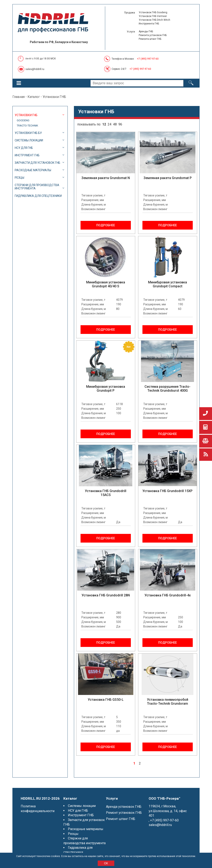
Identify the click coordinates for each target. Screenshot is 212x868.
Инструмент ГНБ (27, 155)
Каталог (34, 97)
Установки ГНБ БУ (28, 133)
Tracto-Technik (27, 126)
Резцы (19, 178)
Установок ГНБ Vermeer (153, 16)
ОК (106, 863)
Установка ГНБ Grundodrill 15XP (167, 491)
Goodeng (23, 120)
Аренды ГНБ (146, 31)
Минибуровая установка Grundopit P (106, 389)
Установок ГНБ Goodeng (153, 12)
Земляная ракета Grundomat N (106, 178)
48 (115, 124)
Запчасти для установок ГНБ (37, 163)
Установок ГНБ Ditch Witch (154, 20)
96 (120, 124)
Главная (19, 97)
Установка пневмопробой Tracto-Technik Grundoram (168, 702)
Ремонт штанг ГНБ (121, 819)
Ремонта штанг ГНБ (150, 39)
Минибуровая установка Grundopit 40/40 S (106, 284)
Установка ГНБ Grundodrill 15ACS (106, 493)
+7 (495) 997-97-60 (148, 59)
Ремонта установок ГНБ (153, 35)
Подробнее (106, 225)
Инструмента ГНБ (149, 24)
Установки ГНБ (26, 115)
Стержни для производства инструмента (37, 187)
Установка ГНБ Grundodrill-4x (168, 595)
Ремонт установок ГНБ (124, 813)
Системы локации (29, 140)
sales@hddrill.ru (35, 69)
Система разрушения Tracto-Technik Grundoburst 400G (167, 389)
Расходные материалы (33, 170)
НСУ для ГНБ (24, 148)
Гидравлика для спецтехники (38, 196)
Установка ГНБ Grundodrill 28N (106, 595)
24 (110, 124)
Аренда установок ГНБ (124, 807)
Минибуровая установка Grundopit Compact (167, 284)
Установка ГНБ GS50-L (106, 700)
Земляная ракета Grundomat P (168, 178)
